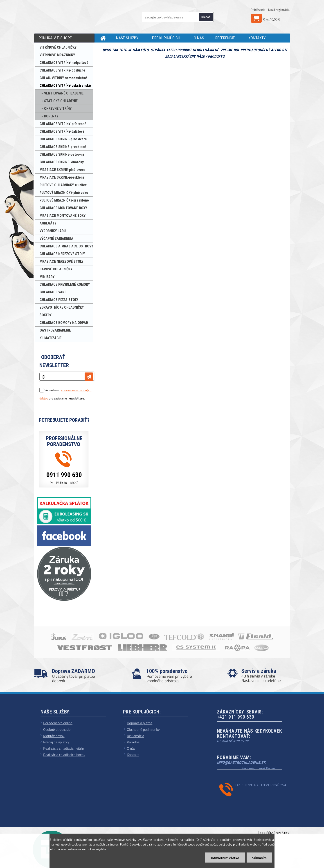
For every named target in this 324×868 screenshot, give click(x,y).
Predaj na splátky (56, 742)
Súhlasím (259, 858)
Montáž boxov (54, 736)
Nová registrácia (279, 10)
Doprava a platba (140, 723)
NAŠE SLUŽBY (127, 38)
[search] (208, 17)
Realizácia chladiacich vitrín (64, 748)
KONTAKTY (257, 38)
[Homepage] (102, 38)
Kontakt (133, 755)
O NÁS (199, 38)
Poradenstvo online (58, 723)
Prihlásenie (258, 10)
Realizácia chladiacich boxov (64, 755)
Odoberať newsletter (54, 361)
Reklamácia (136, 736)
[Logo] (70, 16)
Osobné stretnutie (57, 729)
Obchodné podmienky (143, 729)
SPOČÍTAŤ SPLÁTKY (275, 833)
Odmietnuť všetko (225, 858)
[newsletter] (89, 377)
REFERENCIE (225, 38)
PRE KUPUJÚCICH (166, 38)
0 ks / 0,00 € (272, 19)
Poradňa (133, 742)
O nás (131, 748)
